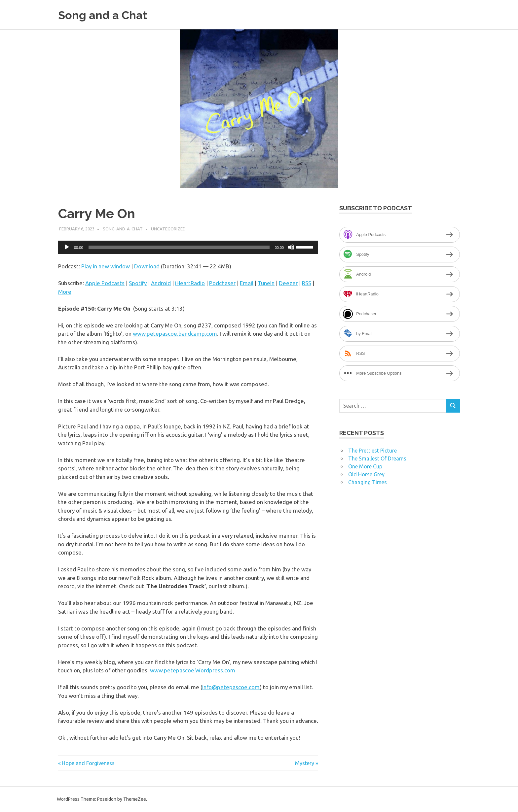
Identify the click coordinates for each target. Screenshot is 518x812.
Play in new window (106, 266)
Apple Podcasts (105, 283)
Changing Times (368, 482)
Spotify (138, 283)
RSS (307, 283)
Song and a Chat (107, 15)
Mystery (305, 763)
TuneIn (266, 283)
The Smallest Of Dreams (377, 458)
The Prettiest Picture (372, 451)
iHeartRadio (190, 283)
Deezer (288, 283)
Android (161, 283)
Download (147, 266)
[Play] (67, 247)
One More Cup (365, 466)
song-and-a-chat (123, 229)
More (65, 292)
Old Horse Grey (366, 474)
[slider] (179, 247)
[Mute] (291, 247)
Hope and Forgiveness (88, 763)
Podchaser (222, 283)
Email (247, 283)
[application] (188, 247)
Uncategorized (168, 229)
